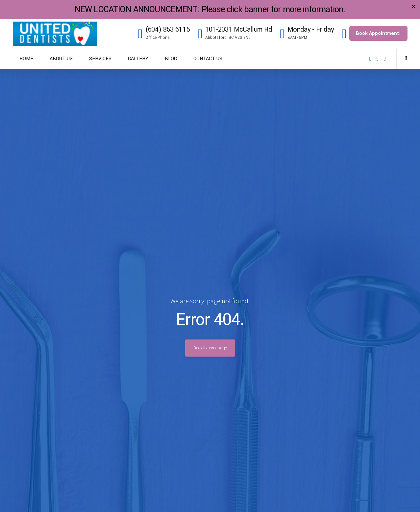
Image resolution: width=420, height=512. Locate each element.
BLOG (171, 59)
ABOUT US (61, 59)
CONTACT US (208, 59)
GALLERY (138, 59)
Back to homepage (210, 348)
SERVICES (100, 59)
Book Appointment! (378, 33)
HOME (26, 59)
